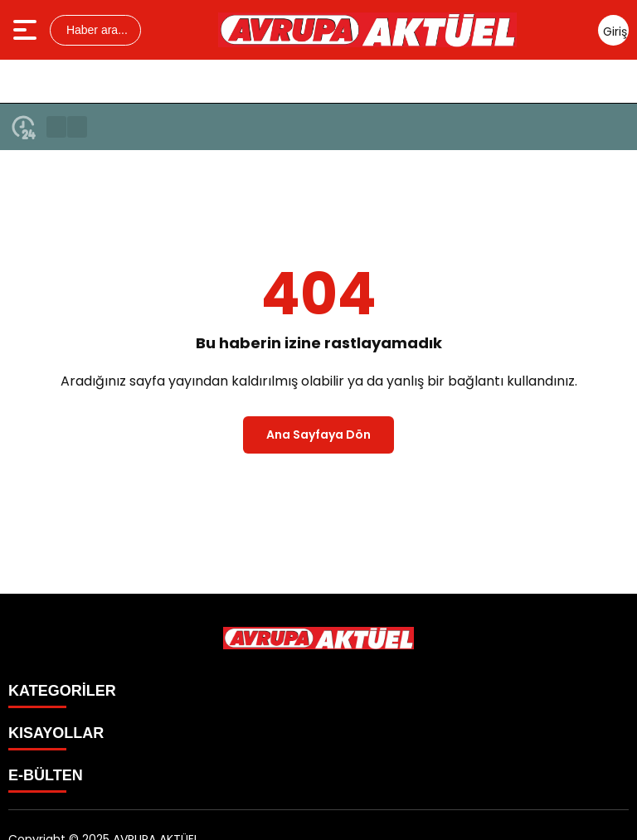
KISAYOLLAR (56, 733)
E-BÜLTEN (46, 775)
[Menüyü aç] (27, 30)
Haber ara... (95, 30)
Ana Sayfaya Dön (318, 435)
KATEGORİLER (62, 691)
